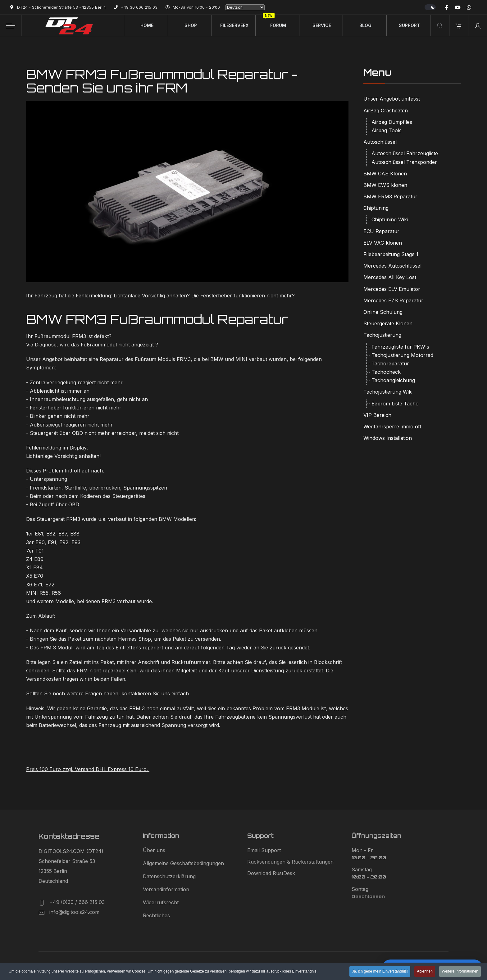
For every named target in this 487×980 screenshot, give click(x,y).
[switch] (430, 7)
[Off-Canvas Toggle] (11, 25)
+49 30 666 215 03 (139, 7)
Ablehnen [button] (425, 972)
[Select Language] (245, 7)
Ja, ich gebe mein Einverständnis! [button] (380, 972)
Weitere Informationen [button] (460, 972)
